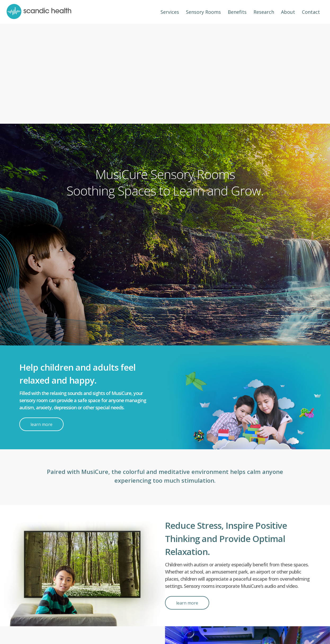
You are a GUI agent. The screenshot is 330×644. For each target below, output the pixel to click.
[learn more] (41, 424)
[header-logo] (39, 12)
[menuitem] (170, 12)
